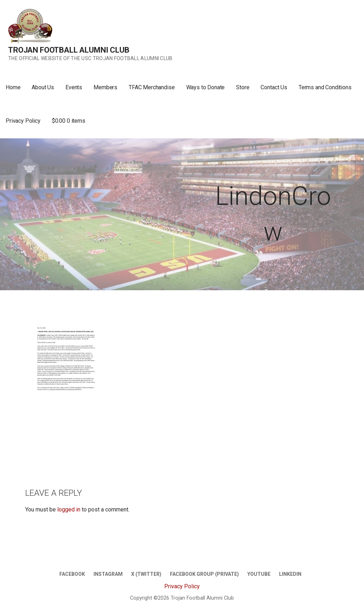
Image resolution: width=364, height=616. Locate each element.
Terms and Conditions (325, 87)
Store (243, 87)
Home (13, 87)
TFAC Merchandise (152, 87)
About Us (43, 87)
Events (74, 87)
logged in (69, 509)
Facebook (72, 574)
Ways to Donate (206, 87)
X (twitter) (146, 574)
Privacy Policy (23, 121)
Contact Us (274, 87)
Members (105, 87)
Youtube (259, 574)
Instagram (108, 574)
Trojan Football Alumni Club (69, 50)
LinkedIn (290, 574)
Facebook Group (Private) (204, 574)
